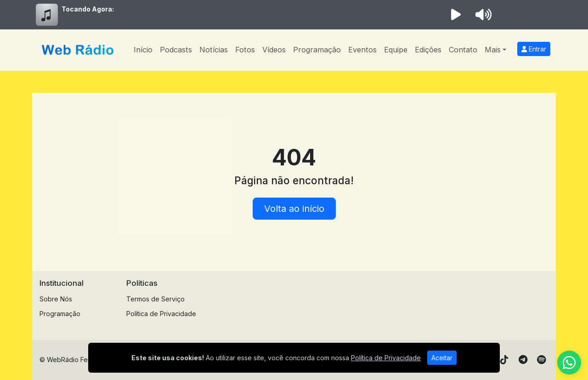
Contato (463, 50)
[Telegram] (523, 360)
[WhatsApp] (569, 363)
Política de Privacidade (161, 314)
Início (143, 50)
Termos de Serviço (155, 299)
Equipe (396, 50)
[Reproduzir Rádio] (456, 15)
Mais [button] (493, 50)
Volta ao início (294, 209)
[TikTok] (504, 360)
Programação (317, 50)
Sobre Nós (56, 299)
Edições (428, 50)
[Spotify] (541, 360)
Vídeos (274, 50)
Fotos (245, 50)
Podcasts (176, 50)
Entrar (534, 49)
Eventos (362, 50)
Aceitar (442, 358)
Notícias (214, 50)
